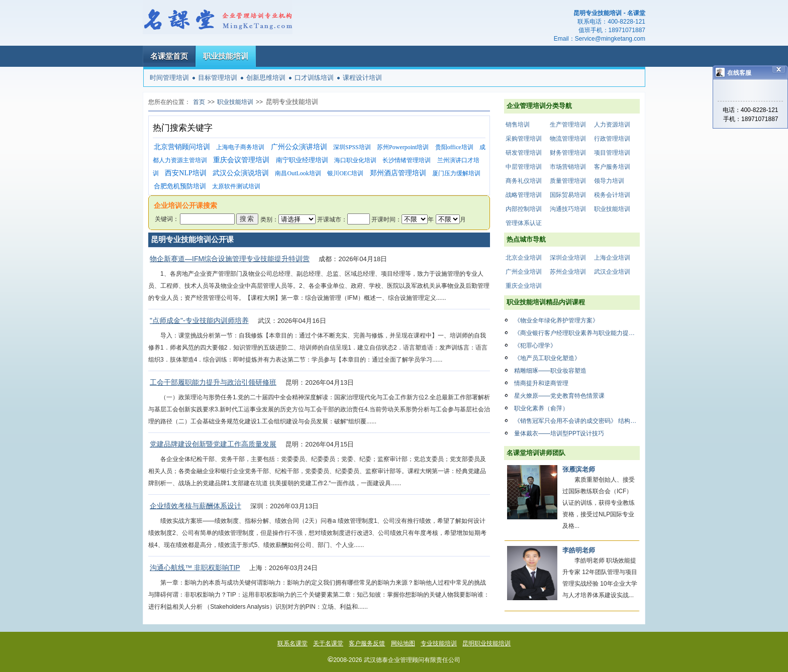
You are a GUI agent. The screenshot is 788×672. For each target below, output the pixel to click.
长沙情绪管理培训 (407, 160)
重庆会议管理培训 (241, 160)
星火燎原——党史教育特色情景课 (559, 396)
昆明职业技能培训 (486, 643)
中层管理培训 (524, 167)
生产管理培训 (568, 125)
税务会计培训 (612, 195)
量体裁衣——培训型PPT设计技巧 (559, 433)
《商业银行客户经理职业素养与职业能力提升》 (577, 333)
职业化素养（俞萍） (541, 408)
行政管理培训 (612, 139)
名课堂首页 (169, 56)
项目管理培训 (612, 153)
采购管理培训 (524, 139)
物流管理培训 (568, 139)
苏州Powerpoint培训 (403, 147)
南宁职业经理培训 (302, 160)
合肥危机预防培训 (180, 186)
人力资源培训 (612, 125)
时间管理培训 (169, 78)
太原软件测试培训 (236, 186)
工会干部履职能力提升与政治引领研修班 (213, 382)
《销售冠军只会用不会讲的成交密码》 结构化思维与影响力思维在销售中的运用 (577, 421)
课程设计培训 (362, 78)
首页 (199, 102)
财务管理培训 (568, 153)
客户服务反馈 (367, 643)
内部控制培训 (524, 209)
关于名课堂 (328, 643)
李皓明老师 (579, 550)
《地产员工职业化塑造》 (547, 358)
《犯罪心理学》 (535, 346)
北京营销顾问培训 (182, 147)
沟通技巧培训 (568, 209)
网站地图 (403, 643)
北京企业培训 (524, 258)
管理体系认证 (524, 223)
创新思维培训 (266, 78)
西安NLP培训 (185, 173)
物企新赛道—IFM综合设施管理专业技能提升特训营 (230, 259)
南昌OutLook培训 (298, 173)
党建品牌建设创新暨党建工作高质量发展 (213, 444)
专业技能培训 (439, 643)
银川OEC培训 (345, 173)
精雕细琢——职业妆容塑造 (550, 371)
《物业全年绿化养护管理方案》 (556, 320)
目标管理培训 (218, 78)
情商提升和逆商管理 (541, 383)
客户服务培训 (612, 167)
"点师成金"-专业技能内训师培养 (199, 320)
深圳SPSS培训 (352, 147)
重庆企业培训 (524, 286)
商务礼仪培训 (524, 181)
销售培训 (518, 125)
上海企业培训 (612, 258)
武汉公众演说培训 (241, 173)
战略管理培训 (524, 195)
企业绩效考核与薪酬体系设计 (195, 506)
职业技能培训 (226, 56)
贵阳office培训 (454, 147)
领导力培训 (609, 181)
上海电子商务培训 (240, 147)
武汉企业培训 (612, 272)
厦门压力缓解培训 (456, 173)
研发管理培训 (524, 153)
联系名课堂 (292, 643)
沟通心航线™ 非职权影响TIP (195, 568)
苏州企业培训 (568, 272)
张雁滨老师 (579, 469)
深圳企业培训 (568, 258)
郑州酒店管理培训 (398, 173)
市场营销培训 (568, 167)
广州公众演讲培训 (299, 147)
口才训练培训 (314, 78)
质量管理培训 (568, 181)
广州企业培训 (524, 272)
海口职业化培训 (355, 160)
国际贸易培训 (568, 195)
